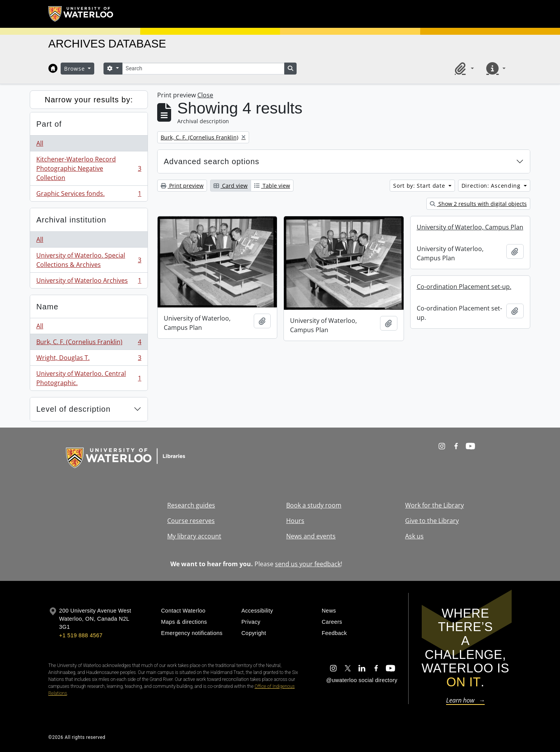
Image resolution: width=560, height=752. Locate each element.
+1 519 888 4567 (81, 635)
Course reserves (191, 521)
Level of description (73, 409)
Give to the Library (432, 521)
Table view (272, 186)
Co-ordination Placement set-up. (464, 287)
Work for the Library (434, 505)
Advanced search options (212, 161)
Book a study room (314, 505)
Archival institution (71, 220)
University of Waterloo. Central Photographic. (89, 378)
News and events (311, 536)
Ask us (414, 536)
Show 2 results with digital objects (478, 204)
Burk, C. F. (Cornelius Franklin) (89, 344)
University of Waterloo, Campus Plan (470, 227)
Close (205, 95)
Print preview (182, 186)
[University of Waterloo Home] (81, 14)
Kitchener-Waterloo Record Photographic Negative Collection (89, 168)
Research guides (191, 505)
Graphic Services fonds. (89, 195)
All (40, 143)
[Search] (203, 69)
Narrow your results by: (89, 100)
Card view (231, 186)
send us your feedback (308, 564)
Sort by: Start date (420, 186)
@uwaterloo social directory (362, 680)
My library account (194, 536)
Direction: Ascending (492, 186)
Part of (49, 124)
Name (47, 307)
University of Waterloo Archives (89, 282)
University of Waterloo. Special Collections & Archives (89, 260)
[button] (463, 68)
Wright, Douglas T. (89, 359)
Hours (295, 521)
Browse (75, 69)
